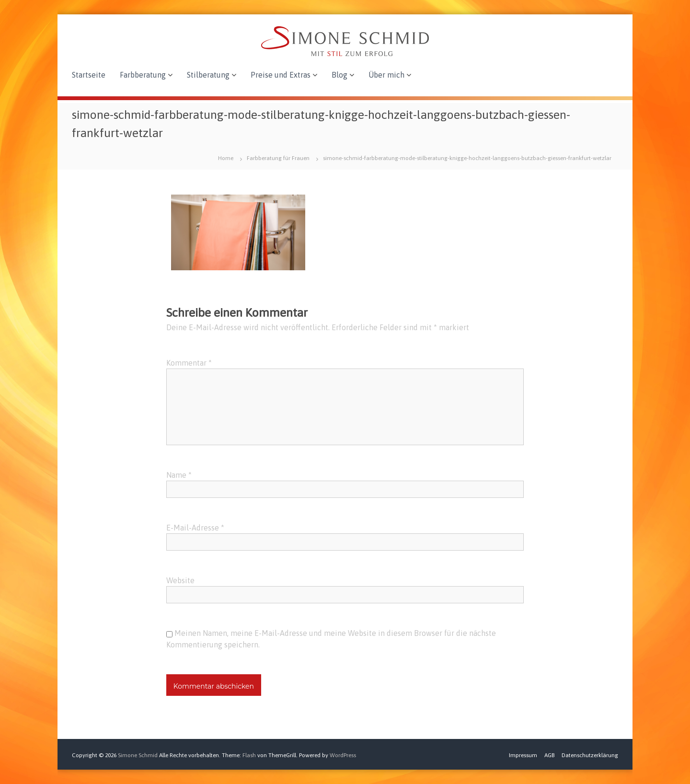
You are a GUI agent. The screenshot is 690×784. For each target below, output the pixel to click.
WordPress (343, 755)
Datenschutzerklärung (590, 755)
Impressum (523, 755)
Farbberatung (143, 75)
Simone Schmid (138, 755)
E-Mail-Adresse (195, 528)
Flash (249, 755)
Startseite (89, 75)
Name (179, 475)
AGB (549, 755)
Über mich (386, 75)
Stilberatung (208, 75)
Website (180, 580)
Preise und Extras (281, 75)
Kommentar (189, 363)
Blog (339, 75)
